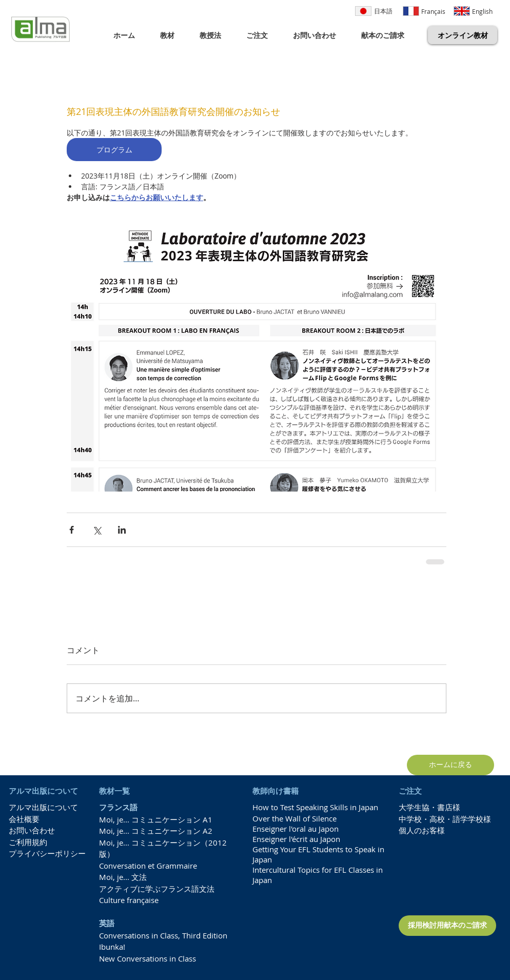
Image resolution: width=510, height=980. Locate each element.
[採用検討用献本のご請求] (447, 926)
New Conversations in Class (148, 958)
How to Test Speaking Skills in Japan (315, 807)
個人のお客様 (422, 830)
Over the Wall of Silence (295, 818)
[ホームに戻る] (450, 765)
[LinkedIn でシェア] (122, 530)
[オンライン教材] (463, 35)
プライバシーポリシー (47, 853)
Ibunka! (112, 947)
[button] (172, 35)
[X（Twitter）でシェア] (97, 530)
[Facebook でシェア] (72, 530)
